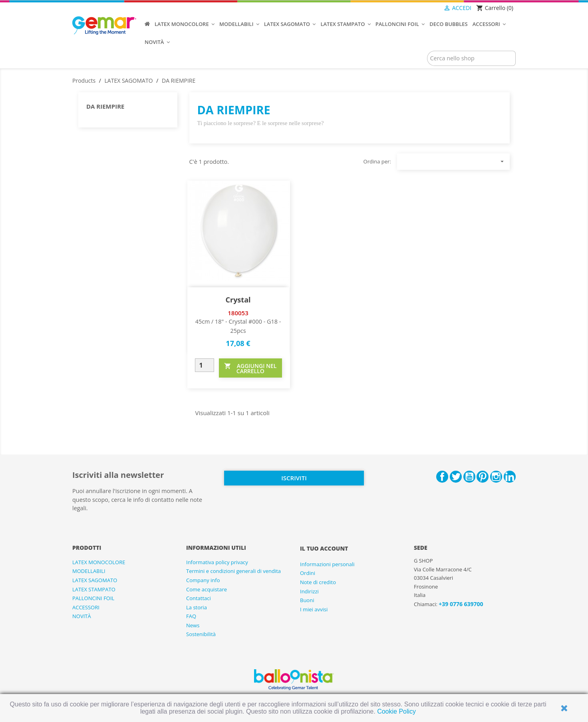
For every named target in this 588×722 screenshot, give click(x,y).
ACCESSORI (86, 607)
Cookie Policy (396, 711)
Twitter (456, 477)
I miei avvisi (314, 609)
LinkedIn (510, 477)
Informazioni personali (327, 564)
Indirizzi (309, 591)
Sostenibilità (201, 634)
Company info (203, 580)
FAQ (191, 616)
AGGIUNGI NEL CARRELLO (250, 368)
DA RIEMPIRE (105, 106)
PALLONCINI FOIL (93, 598)
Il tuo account (324, 548)
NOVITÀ (82, 616)
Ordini (308, 573)
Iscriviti (294, 478)
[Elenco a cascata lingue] (427, 8)
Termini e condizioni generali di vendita (233, 571)
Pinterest (483, 477)
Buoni (307, 600)
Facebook (442, 477)
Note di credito (318, 582)
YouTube (469, 477)
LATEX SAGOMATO (95, 580)
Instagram (496, 477)
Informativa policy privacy (217, 562)
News (193, 625)
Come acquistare (207, 589)
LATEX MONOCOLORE (99, 562)
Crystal (238, 300)
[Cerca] (471, 58)
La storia (197, 607)
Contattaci (199, 598)
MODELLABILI (89, 571)
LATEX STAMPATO (94, 589)
